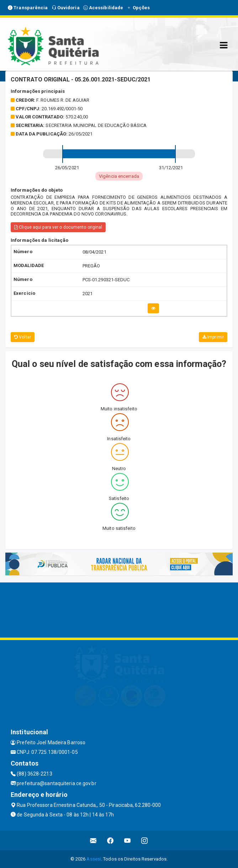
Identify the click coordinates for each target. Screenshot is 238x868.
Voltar (23, 337)
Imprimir (213, 337)
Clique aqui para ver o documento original (58, 227)
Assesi (94, 859)
